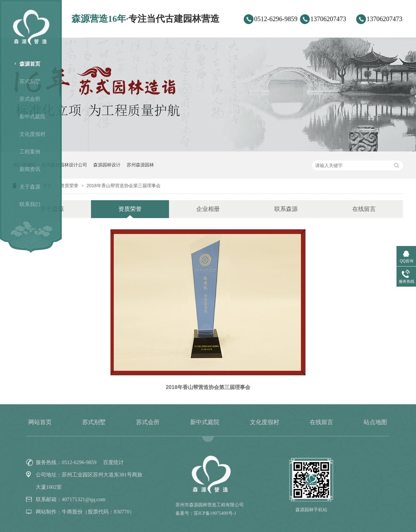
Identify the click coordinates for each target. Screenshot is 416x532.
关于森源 (30, 187)
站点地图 (375, 422)
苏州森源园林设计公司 (64, 165)
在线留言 (364, 209)
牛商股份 (72, 512)
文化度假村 (32, 134)
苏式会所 (30, 99)
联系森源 (286, 209)
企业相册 (208, 209)
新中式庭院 (32, 117)
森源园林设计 (107, 165)
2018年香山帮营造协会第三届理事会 (123, 186)
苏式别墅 (30, 81)
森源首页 (30, 64)
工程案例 (30, 152)
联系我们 (30, 204)
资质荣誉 (70, 186)
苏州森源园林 (140, 165)
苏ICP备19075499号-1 (215, 513)
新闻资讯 (30, 169)
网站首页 (40, 422)
